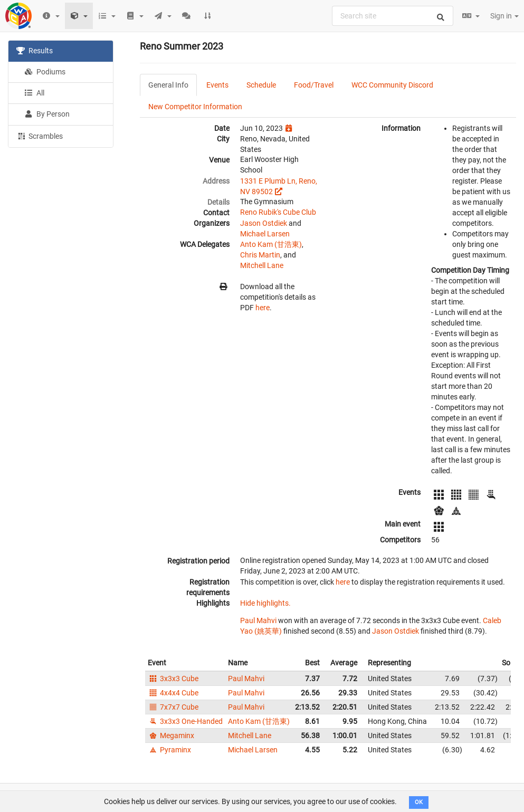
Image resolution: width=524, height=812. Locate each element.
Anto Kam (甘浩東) (271, 244)
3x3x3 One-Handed (185, 721)
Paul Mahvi (258, 620)
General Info (168, 85)
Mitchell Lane (262, 265)
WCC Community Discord (392, 85)
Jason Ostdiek (264, 223)
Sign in (504, 16)
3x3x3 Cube (173, 679)
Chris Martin (260, 255)
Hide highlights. (265, 603)
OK (419, 802)
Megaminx (171, 735)
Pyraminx (169, 750)
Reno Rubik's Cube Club (278, 212)
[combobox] (393, 16)
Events (217, 85)
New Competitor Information (195, 107)
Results (35, 51)
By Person (47, 114)
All (34, 93)
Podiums (45, 72)
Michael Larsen (265, 234)
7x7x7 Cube (173, 707)
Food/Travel (314, 85)
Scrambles (40, 136)
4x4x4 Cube (173, 693)
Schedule (261, 85)
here (263, 308)
